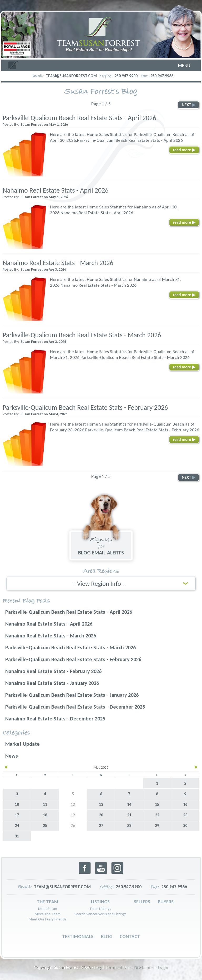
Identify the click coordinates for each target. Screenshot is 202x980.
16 (185, 804)
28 (129, 825)
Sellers (142, 901)
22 (157, 814)
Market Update (22, 743)
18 (45, 814)
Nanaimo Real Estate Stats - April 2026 (55, 190)
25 (45, 825)
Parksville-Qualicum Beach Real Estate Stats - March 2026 (82, 335)
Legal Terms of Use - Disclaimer (124, 967)
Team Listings (100, 908)
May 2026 (101, 767)
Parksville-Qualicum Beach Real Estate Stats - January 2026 (72, 694)
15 (157, 804)
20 (101, 814)
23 (185, 814)
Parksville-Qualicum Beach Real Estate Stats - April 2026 (79, 118)
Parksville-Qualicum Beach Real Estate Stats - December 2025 (75, 706)
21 (129, 814)
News (12, 755)
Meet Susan (48, 908)
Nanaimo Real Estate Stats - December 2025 (55, 718)
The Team (48, 901)
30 (185, 825)
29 (157, 825)
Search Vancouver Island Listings (100, 913)
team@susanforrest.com (71, 76)
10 (17, 804)
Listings (100, 901)
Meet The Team (48, 913)
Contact (130, 936)
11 (45, 804)
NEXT (188, 105)
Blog (107, 936)
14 (129, 804)
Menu (184, 66)
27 (101, 825)
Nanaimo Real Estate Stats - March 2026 (58, 263)
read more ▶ (184, 150)
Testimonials (78, 936)
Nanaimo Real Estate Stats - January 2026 (52, 682)
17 (17, 814)
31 (17, 835)
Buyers (166, 901)
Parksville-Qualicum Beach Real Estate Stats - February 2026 (85, 407)
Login (163, 967)
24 (17, 825)
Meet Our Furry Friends (47, 918)
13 (101, 804)
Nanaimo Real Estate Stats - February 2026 (53, 670)
